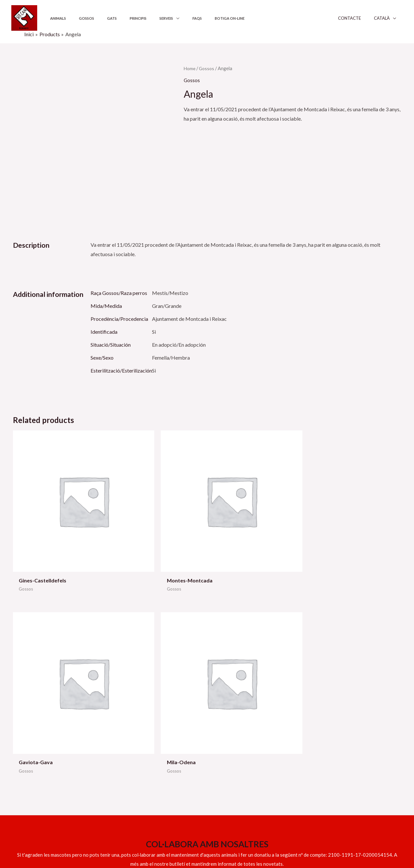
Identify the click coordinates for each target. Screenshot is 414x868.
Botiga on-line (192, 18)
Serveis (141, 18)
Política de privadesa (330, 719)
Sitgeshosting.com (128, 840)
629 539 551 (61, 724)
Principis (118, 18)
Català (388, 18)
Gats (98, 18)
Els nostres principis (231, 728)
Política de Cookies (328, 728)
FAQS (166, 18)
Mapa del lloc (322, 748)
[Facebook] (327, 841)
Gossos (78, 18)
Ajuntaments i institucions (237, 719)
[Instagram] (368, 841)
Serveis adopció (226, 709)
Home (190, 68)
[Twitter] (354, 841)
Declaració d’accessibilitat (336, 738)
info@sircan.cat (30, 734)
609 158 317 (27, 743)
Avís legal (317, 709)
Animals (55, 18)
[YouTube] (341, 841)
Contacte (360, 18)
